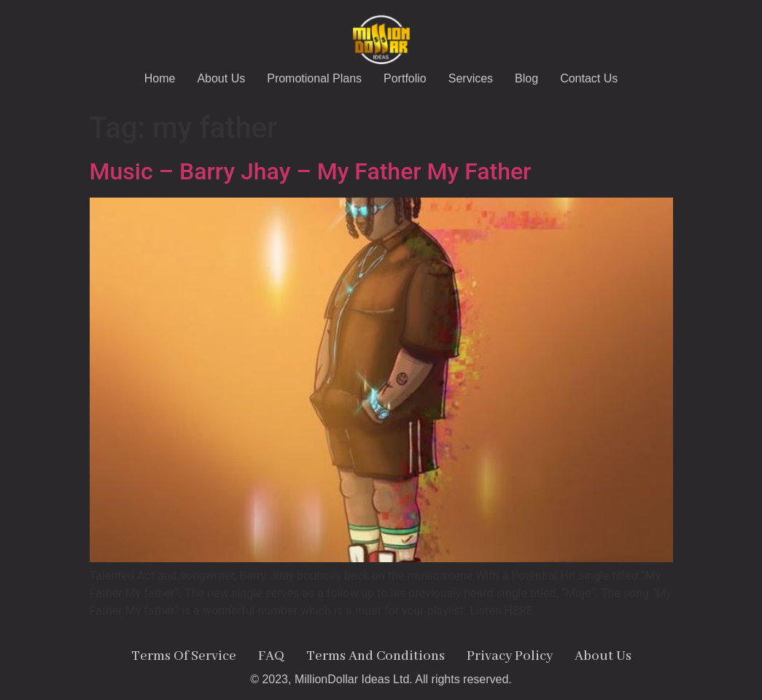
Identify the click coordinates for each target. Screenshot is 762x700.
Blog (526, 78)
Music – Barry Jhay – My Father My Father (311, 171)
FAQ (271, 656)
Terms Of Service (184, 656)
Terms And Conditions (376, 656)
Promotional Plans (314, 78)
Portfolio (405, 78)
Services (471, 78)
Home (160, 78)
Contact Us (589, 78)
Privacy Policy (510, 656)
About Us (221, 78)
